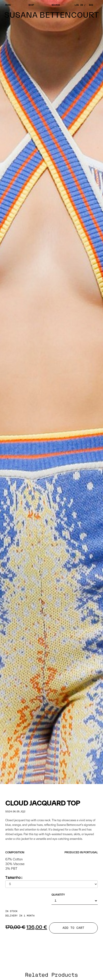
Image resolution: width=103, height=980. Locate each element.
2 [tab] (48, 787)
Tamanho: (14, 878)
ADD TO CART (73, 928)
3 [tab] (55, 787)
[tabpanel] (51, 392)
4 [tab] (61, 787)
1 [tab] (42, 787)
